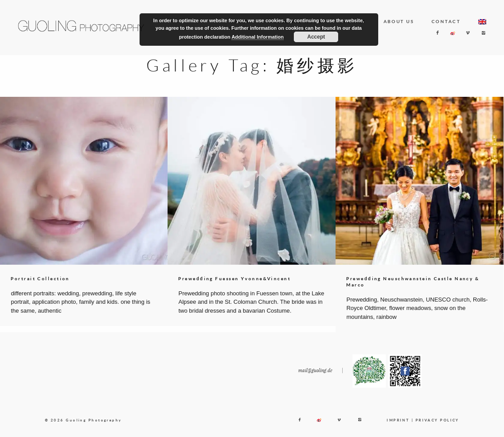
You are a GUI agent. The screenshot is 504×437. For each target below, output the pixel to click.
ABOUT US (399, 21)
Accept (316, 37)
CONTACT (446, 21)
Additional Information (258, 37)
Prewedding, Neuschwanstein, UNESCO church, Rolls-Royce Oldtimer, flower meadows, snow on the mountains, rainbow (417, 308)
